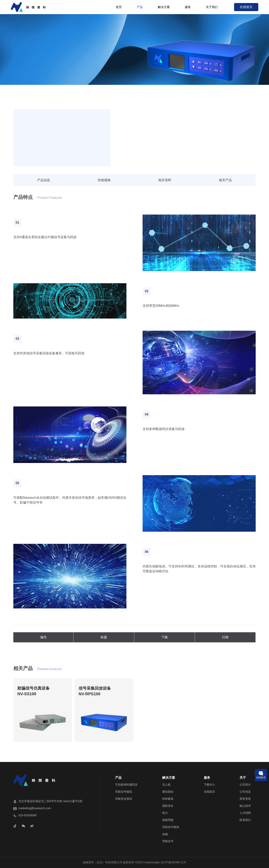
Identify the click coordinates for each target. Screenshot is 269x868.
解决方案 (164, 7)
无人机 (166, 785)
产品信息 (44, 180)
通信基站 (168, 792)
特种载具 (168, 799)
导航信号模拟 (124, 792)
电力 (165, 813)
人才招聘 (245, 813)
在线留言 (246, 7)
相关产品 (225, 180)
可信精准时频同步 (126, 785)
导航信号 (168, 841)
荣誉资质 (245, 799)
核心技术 (245, 806)
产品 (140, 7)
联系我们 (245, 820)
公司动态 (245, 792)
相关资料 (165, 180)
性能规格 (104, 180)
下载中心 (209, 785)
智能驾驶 (168, 820)
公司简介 (245, 785)
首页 (119, 7)
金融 (165, 834)
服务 (188, 7)
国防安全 (168, 806)
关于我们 (212, 7)
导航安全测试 (124, 799)
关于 (243, 778)
